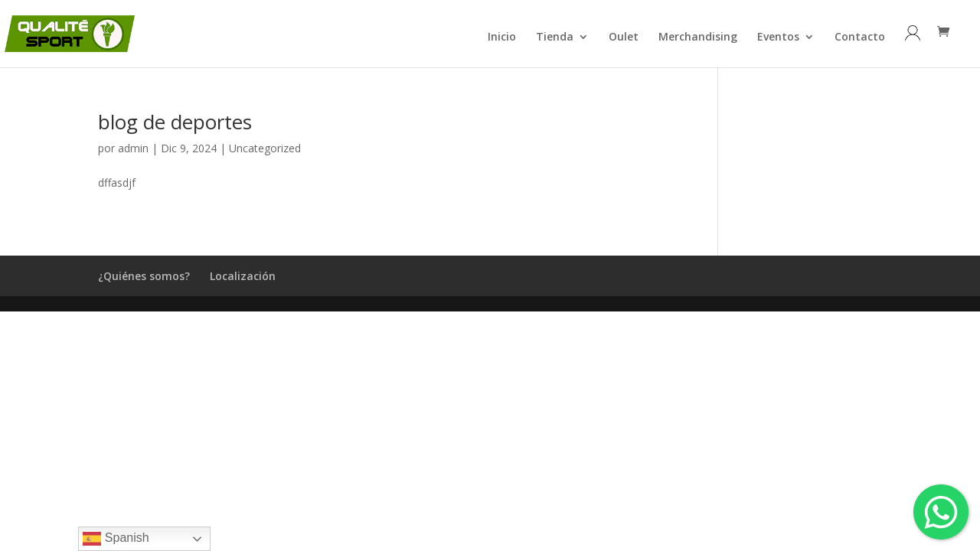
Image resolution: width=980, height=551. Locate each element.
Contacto (860, 37)
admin (133, 148)
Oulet (624, 37)
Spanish (116, 539)
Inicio (502, 37)
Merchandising (698, 37)
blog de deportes (175, 122)
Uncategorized (265, 148)
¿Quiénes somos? (144, 276)
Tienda (555, 37)
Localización (243, 276)
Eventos (778, 37)
